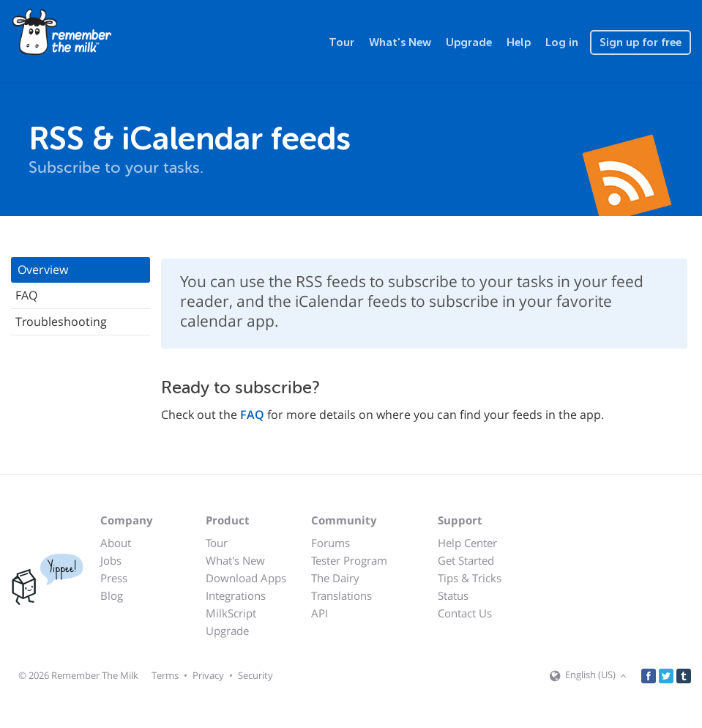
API (320, 613)
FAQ (26, 295)
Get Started (466, 560)
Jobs (111, 560)
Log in (562, 42)
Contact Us (465, 613)
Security (255, 675)
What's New (400, 42)
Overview (43, 270)
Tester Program (349, 560)
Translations (341, 595)
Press (114, 578)
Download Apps (246, 578)
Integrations (236, 595)
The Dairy (335, 578)
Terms (165, 675)
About (116, 543)
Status (453, 595)
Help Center (467, 543)
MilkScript (231, 613)
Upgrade (469, 42)
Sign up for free (641, 42)
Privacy (208, 675)
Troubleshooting (61, 322)
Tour (341, 42)
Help (519, 42)
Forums (331, 543)
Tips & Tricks (470, 578)
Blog (112, 595)
